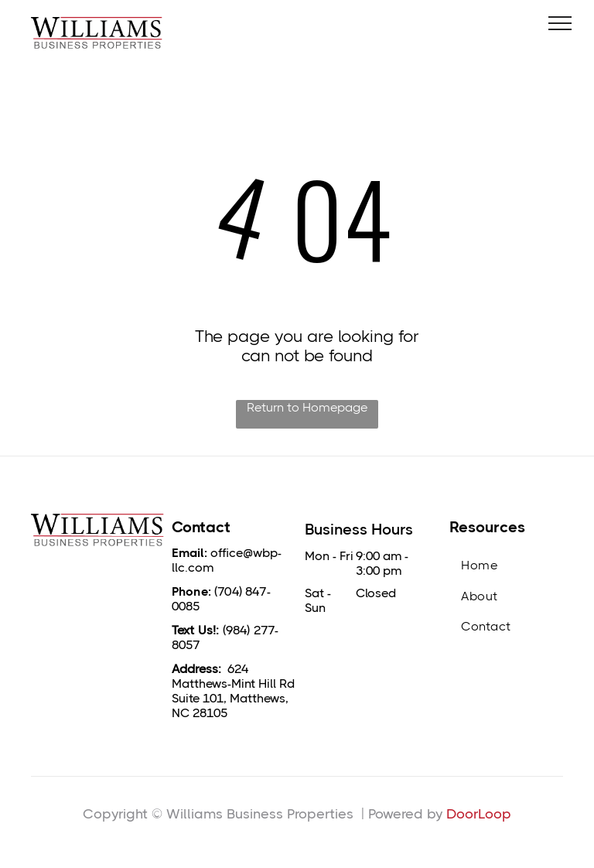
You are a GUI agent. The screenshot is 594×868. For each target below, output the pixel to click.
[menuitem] (506, 565)
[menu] (560, 23)
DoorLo (470, 814)
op (502, 814)
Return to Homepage (307, 407)
